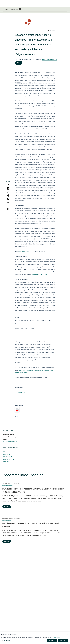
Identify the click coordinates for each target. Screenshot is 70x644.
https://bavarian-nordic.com (10, 442)
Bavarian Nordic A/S (50, 60)
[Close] (67, 635)
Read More (7, 507)
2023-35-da (21, 392)
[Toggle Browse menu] (64, 9)
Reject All (63, 641)
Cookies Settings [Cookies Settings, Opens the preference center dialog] (6, 641)
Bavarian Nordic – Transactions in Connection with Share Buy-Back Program (31, 525)
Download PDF (7, 454)
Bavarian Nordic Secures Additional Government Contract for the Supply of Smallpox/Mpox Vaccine (33, 490)
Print (4, 452)
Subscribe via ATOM (8, 459)
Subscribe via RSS (8, 457)
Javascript (6, 462)
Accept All (52, 641)
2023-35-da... (17, 415)
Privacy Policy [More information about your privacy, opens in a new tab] (57, 638)
